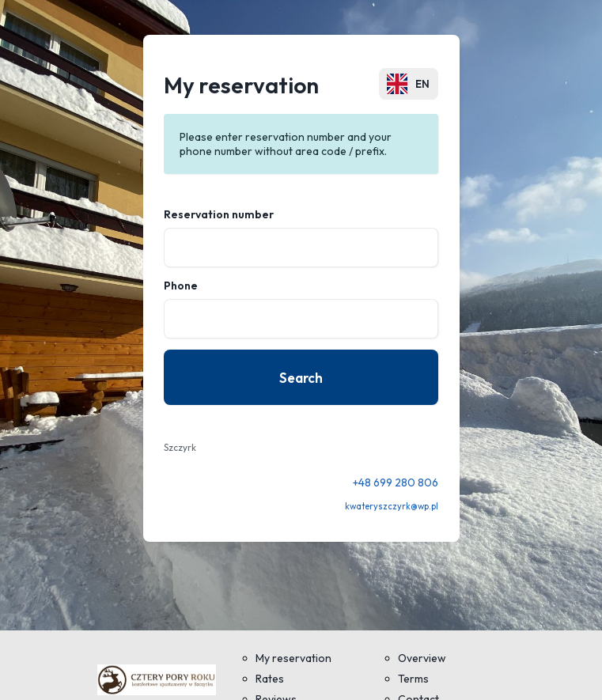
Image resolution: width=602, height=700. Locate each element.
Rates (270, 679)
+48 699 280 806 (396, 482)
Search (301, 378)
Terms (413, 679)
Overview (422, 658)
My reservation (293, 658)
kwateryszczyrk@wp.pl (392, 506)
